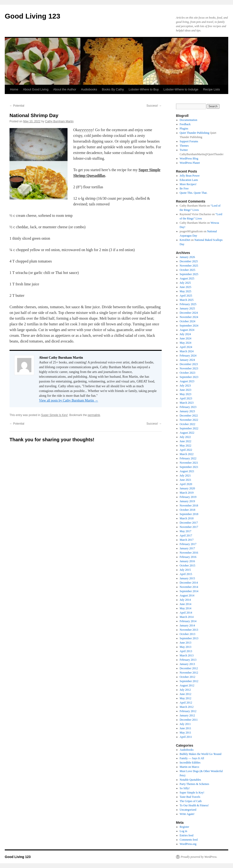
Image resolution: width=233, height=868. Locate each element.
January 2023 (187, 411)
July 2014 (185, 600)
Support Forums (189, 141)
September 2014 (189, 591)
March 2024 (187, 351)
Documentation (189, 120)
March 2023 (187, 403)
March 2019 (187, 493)
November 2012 (189, 673)
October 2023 (188, 373)
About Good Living (36, 89)
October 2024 (188, 321)
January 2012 (187, 715)
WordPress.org (188, 844)
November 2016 (189, 553)
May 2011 (186, 733)
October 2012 (188, 677)
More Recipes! (188, 184)
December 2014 (189, 583)
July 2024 (185, 334)
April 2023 (186, 398)
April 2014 (186, 613)
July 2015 (185, 570)
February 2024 (188, 356)
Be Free (184, 188)
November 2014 (189, 587)
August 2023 (187, 381)
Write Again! (187, 814)
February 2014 (188, 621)
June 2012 (186, 694)
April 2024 (186, 347)
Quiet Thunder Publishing (194, 133)
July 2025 (185, 283)
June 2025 (186, 287)
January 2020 (187, 488)
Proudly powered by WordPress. (199, 857)
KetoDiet (185, 240)
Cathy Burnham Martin (59, 121)
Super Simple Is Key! (54, 415)
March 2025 (187, 300)
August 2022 (187, 433)
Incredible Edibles (190, 763)
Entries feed (187, 835)
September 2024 (189, 326)
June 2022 (186, 441)
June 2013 (186, 643)
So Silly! (185, 788)
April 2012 (186, 703)
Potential (17, 106)
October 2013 (188, 634)
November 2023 (189, 368)
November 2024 (189, 317)
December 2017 (189, 523)
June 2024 (186, 338)
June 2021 (186, 480)
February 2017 (188, 544)
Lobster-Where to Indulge (181, 89)
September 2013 (189, 638)
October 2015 (188, 565)
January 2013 (187, 664)
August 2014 (187, 595)
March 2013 (187, 655)
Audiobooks (89, 89)
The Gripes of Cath (191, 801)
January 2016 (187, 561)
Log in (184, 831)
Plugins (184, 129)
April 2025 (186, 296)
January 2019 (187, 501)
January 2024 (187, 360)
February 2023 (188, 407)
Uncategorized (188, 810)
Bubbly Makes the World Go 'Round (201, 754)
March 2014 (187, 617)
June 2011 (186, 728)
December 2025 (189, 261)
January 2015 (187, 578)
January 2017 (187, 548)
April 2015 (186, 574)
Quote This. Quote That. (194, 193)
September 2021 (189, 467)
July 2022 (185, 437)
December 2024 (189, 313)
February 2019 (188, 497)
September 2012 (189, 681)
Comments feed (189, 840)
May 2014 (186, 608)
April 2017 (186, 536)
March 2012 (187, 707)
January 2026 (187, 257)
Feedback (185, 124)
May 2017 (186, 531)
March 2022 (187, 454)
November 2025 (189, 266)
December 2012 (189, 668)
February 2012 (188, 711)
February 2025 (188, 304)
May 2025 (186, 291)
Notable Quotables (190, 780)
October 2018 (188, 510)
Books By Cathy (113, 89)
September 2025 (189, 274)
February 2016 (188, 557)
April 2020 (186, 484)
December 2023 (189, 364)
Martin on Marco (189, 767)
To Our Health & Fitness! (194, 805)
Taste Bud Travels (190, 797)
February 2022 (188, 458)
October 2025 (188, 270)
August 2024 (187, 330)
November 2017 (189, 527)
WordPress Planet (190, 163)
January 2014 (187, 625)
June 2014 (186, 604)
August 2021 (187, 471)
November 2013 (189, 630)
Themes (184, 146)
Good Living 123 (32, 16)
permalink (94, 415)
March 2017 (187, 540)
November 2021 (189, 463)
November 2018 (189, 506)
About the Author (65, 89)
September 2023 (189, 377)
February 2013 (188, 660)
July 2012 (185, 690)
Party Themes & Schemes (194, 784)
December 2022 (189, 416)
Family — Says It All (192, 758)
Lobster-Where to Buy (144, 89)
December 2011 (189, 720)
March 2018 (187, 518)
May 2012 (186, 698)
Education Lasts (189, 180)
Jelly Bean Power (190, 176)
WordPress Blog (189, 159)
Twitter (184, 150)
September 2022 (189, 428)
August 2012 (187, 685)
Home (14, 89)
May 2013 (186, 647)
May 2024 (186, 343)
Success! (154, 106)
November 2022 (189, 420)
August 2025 (187, 278)
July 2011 (185, 724)
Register (184, 827)
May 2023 (186, 394)
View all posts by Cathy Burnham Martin (68, 400)
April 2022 (186, 450)
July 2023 (185, 386)
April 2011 (186, 737)
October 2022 (188, 424)
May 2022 (186, 446)
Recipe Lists (211, 89)
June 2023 (186, 390)
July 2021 (185, 476)
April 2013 (186, 651)
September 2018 (189, 514)
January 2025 (187, 308)
